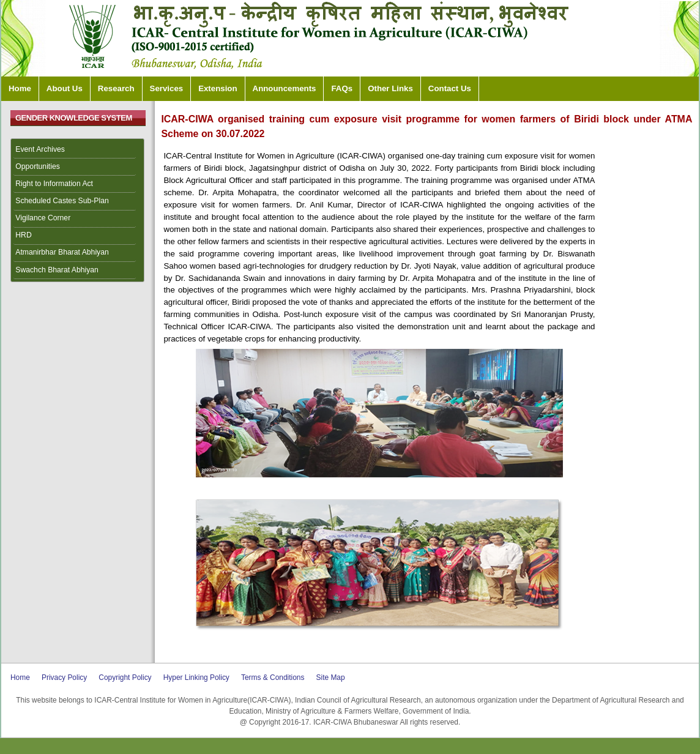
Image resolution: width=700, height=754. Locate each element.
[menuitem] (78, 150)
